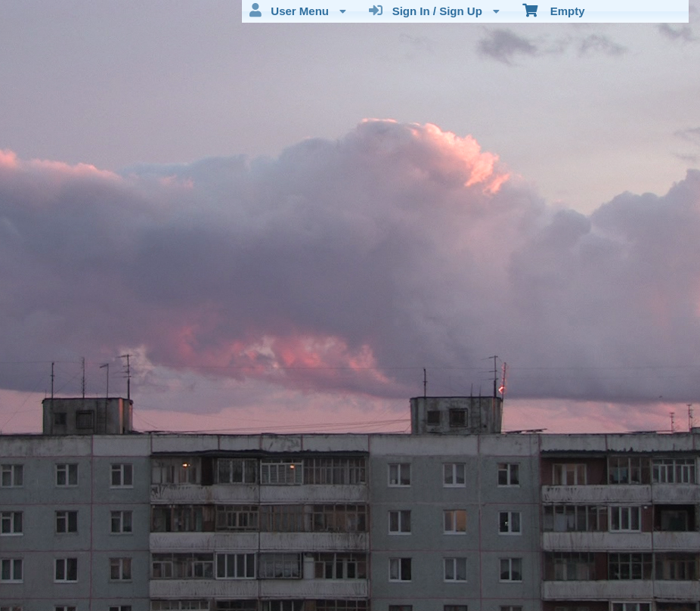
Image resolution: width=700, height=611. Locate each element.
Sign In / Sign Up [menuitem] (434, 11)
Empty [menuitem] (554, 10)
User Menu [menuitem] (298, 11)
